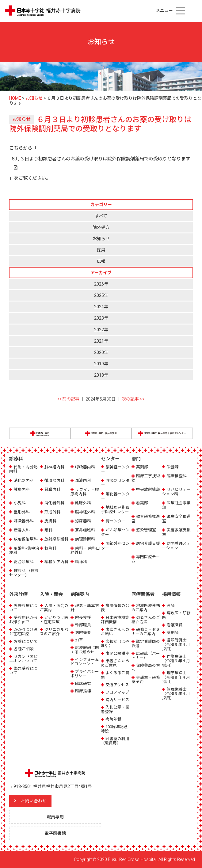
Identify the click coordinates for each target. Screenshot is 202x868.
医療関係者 (143, 594)
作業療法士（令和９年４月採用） (176, 661)
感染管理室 (146, 530)
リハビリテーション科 (176, 492)
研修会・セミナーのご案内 (146, 632)
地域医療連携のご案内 (146, 608)
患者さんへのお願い (115, 632)
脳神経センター (115, 469)
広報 (101, 261)
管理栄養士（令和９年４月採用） (176, 694)
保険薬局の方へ (146, 668)
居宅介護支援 (148, 543)
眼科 (48, 530)
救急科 (50, 548)
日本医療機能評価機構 (115, 620)
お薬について (26, 641)
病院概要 (83, 633)
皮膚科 (50, 521)
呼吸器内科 (85, 467)
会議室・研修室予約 (146, 680)
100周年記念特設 (114, 729)
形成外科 (52, 512)
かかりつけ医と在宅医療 (23, 632)
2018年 (101, 375)
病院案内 (80, 594)
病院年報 (113, 719)
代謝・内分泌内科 (23, 469)
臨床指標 (83, 691)
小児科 (20, 503)
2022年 (101, 330)
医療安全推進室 (176, 518)
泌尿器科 (83, 521)
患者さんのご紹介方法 (146, 620)
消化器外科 (54, 503)
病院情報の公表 (115, 608)
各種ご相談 (24, 649)
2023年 (101, 318)
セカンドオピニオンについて (23, 659)
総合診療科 (24, 562)
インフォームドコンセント (85, 662)
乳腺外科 (83, 503)
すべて (101, 216)
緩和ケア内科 (56, 562)
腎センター (116, 521)
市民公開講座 (117, 653)
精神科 (81, 562)
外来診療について (23, 608)
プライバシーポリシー (85, 674)
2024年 (101, 307)
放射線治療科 (26, 539)
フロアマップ (117, 692)
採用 (101, 250)
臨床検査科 (177, 476)
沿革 (79, 640)
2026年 (101, 284)
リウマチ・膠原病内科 (85, 492)
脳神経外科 (85, 512)
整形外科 (22, 512)
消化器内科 (24, 480)
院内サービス (117, 700)
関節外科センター (115, 545)
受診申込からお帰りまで (23, 620)
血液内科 (83, 480)
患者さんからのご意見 (115, 663)
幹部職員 (83, 625)
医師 (171, 606)
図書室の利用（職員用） (115, 741)
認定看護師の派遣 (146, 644)
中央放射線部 (148, 489)
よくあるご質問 (115, 675)
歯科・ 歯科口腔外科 (85, 550)
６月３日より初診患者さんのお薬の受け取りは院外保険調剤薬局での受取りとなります (100, 159)
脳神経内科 (54, 467)
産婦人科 (22, 530)
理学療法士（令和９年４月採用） (176, 677)
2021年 (101, 341)
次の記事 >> (133, 399)
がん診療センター (115, 532)
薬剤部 (142, 467)
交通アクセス (117, 685)
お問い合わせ (34, 801)
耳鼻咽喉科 (85, 530)
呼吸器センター (115, 483)
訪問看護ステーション (176, 545)
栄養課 (173, 467)
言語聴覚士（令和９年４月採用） (176, 644)
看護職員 (175, 625)
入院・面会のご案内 (54, 608)
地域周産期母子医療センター (115, 510)
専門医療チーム (146, 559)
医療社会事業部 (176, 505)
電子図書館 (55, 833)
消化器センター (115, 496)
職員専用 (55, 816)
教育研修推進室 (146, 518)
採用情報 (171, 594)
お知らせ (101, 239)
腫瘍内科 (22, 489)
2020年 (101, 352)
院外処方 (101, 227)
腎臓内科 (52, 489)
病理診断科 (85, 539)
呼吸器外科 (24, 521)
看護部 (142, 503)
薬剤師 (173, 633)
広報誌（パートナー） (146, 656)
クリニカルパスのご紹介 (54, 632)
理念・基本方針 (85, 608)
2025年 (101, 295)
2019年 (101, 364)
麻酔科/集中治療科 (24, 550)
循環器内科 (54, 480)
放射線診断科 (56, 539)
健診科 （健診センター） (24, 573)
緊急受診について (23, 671)
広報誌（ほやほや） (115, 644)
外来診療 (18, 594)
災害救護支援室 (176, 532)
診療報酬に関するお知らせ (85, 650)
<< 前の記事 (68, 399)
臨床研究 (83, 684)
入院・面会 (51, 594)
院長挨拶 (83, 618)
